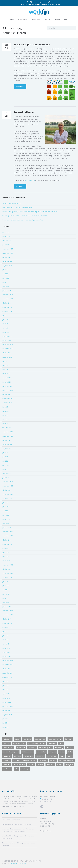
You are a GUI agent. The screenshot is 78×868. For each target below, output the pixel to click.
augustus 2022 (7, 403)
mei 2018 (5, 590)
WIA (16, 769)
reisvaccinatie (52, 756)
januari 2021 (7, 478)
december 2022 (8, 386)
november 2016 (8, 665)
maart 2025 (6, 282)
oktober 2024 (7, 303)
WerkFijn (48, 19)
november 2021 (8, 436)
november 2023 (8, 349)
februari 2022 (7, 428)
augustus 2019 (7, 548)
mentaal (70, 748)
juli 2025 (5, 270)
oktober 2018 (7, 569)
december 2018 (8, 565)
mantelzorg (59, 748)
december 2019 (8, 532)
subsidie (7, 760)
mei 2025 (5, 274)
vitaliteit (40, 765)
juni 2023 (5, 365)
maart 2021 (6, 469)
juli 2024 (5, 315)
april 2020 (6, 515)
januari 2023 (7, 382)
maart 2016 (6, 698)
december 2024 (8, 295)
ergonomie (52, 743)
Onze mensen (36, 19)
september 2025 (8, 261)
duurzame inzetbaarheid (36, 743)
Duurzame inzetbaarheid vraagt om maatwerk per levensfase (23, 220)
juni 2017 (5, 636)
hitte (61, 743)
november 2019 (8, 536)
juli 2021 (5, 453)
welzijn (60, 765)
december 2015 (8, 706)
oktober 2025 (7, 257)
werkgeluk (69, 765)
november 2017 (8, 615)
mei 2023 (5, 370)
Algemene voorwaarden (18, 862)
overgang (52, 752)
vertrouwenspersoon (66, 760)
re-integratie (29, 756)
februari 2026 (7, 241)
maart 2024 (6, 332)
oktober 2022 (7, 394)
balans (17, 739)
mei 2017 (5, 640)
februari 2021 (7, 473)
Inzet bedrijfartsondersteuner (32, 44)
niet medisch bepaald (11, 752)
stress (70, 756)
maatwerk (32, 748)
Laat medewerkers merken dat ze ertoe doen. (18, 207)
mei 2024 (5, 324)
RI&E (62, 756)
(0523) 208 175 (53, 4)
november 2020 (8, 486)
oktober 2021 (7, 440)
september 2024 (8, 307)
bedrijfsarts (27, 739)
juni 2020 (5, 507)
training (53, 760)
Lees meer (20, 87)
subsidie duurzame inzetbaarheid (24, 760)
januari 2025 (7, 290)
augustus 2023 (7, 357)
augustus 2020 (7, 498)
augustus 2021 (7, 449)
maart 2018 (6, 598)
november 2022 (8, 390)
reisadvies (40, 756)
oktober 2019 (7, 540)
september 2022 (8, 399)
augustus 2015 (7, 715)
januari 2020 (7, 528)
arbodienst (7, 739)
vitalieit (31, 765)
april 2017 (6, 644)
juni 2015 (5, 723)
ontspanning (41, 752)
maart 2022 (6, 424)
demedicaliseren (19, 743)
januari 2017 (7, 656)
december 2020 (8, 482)
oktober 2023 (7, 353)
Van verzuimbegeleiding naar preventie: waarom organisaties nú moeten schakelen (30, 212)
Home (12, 19)
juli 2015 (5, 719)
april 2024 (6, 328)
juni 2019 (5, 552)
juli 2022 (5, 407)
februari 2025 (7, 286)
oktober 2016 (7, 669)
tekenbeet (43, 760)
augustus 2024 (7, 311)
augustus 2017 (7, 627)
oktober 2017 (7, 619)
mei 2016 (5, 690)
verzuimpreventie (19, 765)
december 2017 (8, 611)
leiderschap (21, 748)
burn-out (68, 739)
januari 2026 (7, 245)
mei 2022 (5, 415)
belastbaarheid (40, 739)
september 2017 (8, 623)
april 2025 (6, 278)
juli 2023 (5, 361)
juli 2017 (5, 631)
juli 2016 (5, 681)
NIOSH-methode (27, 752)
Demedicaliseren (24, 112)
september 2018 (8, 573)
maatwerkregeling (45, 748)
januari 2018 (7, 607)
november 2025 (8, 253)
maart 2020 (6, 519)
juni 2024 (5, 320)
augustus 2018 (7, 577)
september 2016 (8, 673)
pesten (62, 752)
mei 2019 (5, 557)
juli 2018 (5, 582)
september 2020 (8, 494)
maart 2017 (6, 648)
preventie (7, 756)
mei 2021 (5, 461)
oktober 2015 (7, 710)
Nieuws (57, 19)
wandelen (50, 765)
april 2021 (6, 465)
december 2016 (8, 661)
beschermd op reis (55, 739)
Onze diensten (23, 19)
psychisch (17, 756)
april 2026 (6, 232)
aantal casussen (29, 180)
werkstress (7, 769)
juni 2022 (5, 411)
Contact (66, 19)
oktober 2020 (7, 490)
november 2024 (8, 299)
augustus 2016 (7, 677)
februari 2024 (7, 336)
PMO (70, 752)
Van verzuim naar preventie (12, 203)
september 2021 (8, 444)
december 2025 (8, 249)
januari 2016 (7, 702)
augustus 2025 (7, 266)
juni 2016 (5, 686)
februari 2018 (7, 602)
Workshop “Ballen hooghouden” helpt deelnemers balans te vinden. (25, 216)
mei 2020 (5, 511)
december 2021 (8, 432)
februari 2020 (7, 523)
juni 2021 (5, 457)
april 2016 (6, 694)
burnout (7, 743)
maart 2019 (6, 561)
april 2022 (6, 419)
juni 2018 (5, 586)
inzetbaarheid (8, 748)
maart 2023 (6, 374)
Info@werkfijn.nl (44, 801)
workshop (25, 769)
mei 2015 (5, 727)
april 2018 (6, 594)
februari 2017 (7, 652)
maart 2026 (6, 236)
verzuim (6, 765)
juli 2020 (5, 503)
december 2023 (8, 345)
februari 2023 (7, 378)
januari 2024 (7, 340)
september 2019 (8, 544)
